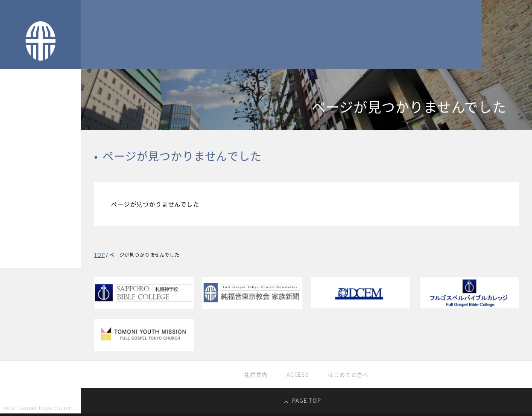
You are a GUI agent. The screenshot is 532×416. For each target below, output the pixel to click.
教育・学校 (19, 233)
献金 (10, 250)
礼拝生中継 (19, 198)
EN (64, 305)
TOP (10, 128)
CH (32, 305)
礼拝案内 (254, 376)
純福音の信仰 (22, 180)
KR (49, 305)
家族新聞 (16, 268)
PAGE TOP (307, 403)
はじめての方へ (350, 376)
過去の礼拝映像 (25, 215)
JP (16, 305)
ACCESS (297, 376)
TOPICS (15, 145)
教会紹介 (16, 163)
